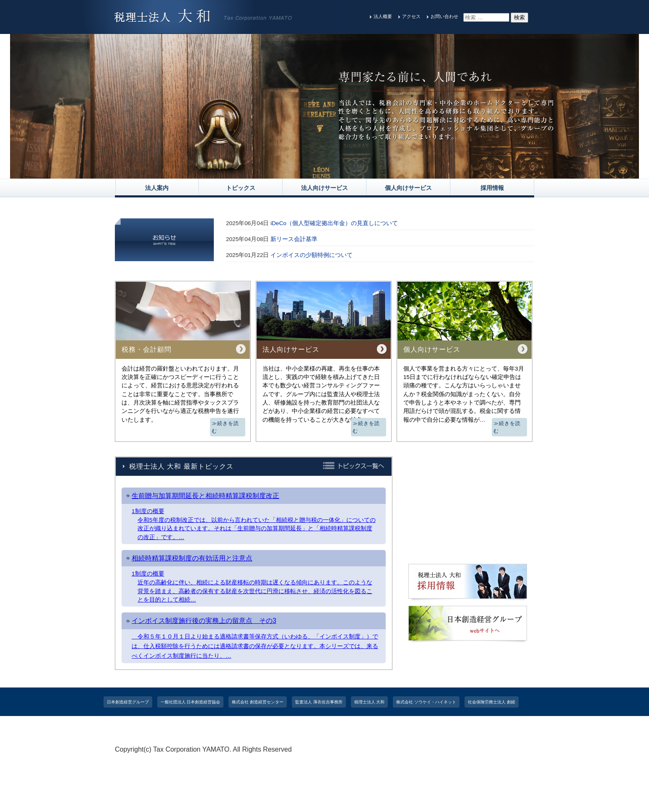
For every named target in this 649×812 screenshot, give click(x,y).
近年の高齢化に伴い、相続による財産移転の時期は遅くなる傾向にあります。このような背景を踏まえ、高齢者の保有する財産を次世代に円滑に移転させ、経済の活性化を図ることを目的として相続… (255, 591)
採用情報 (492, 188)
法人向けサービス (324, 188)
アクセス (411, 16)
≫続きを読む (225, 427)
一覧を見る (157, 245)
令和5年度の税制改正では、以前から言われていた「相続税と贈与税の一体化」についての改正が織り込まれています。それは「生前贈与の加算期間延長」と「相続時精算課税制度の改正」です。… (257, 529)
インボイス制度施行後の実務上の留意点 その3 (204, 621)
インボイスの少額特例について (312, 255)
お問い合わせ (444, 16)
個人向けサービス (408, 188)
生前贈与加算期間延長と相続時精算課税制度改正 (205, 496)
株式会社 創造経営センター (258, 702)
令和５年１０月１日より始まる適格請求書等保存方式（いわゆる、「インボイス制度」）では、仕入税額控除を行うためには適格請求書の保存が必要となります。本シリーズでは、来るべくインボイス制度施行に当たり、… (255, 646)
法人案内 (157, 188)
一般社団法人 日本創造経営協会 (191, 702)
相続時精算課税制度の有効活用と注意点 (192, 558)
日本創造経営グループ (128, 702)
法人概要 (383, 16)
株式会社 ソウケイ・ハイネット (426, 702)
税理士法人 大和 (370, 702)
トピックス (241, 188)
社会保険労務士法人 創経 (492, 702)
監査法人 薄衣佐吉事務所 (319, 702)
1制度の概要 (148, 511)
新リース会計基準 (294, 239)
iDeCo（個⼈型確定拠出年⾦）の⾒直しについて (334, 223)
